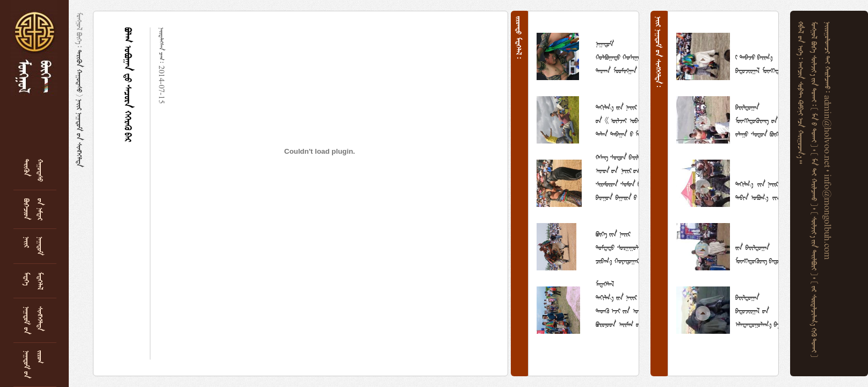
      (758, 119)
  (81, 71)
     (757, 310)
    (81, 133)
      (815, 320)
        (623, 246)
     (815, 129)
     (815, 181)
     (815, 245)
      (623, 56)
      (802, 113)
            (625, 119)
